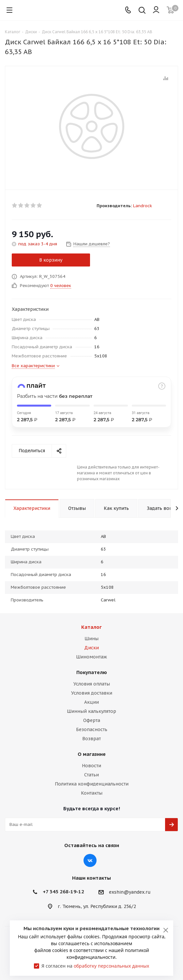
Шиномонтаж (92, 657)
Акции (92, 702)
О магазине (92, 754)
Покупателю (92, 672)
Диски (92, 648)
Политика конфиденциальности (92, 784)
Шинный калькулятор (92, 711)
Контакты (92, 793)
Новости (92, 766)
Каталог (92, 627)
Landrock (143, 206)
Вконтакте (90, 860)
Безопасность (92, 729)
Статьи (92, 775)
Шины (92, 639)
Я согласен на (95, 966)
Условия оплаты (92, 684)
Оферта (92, 720)
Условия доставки (92, 693)
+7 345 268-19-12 (63, 892)
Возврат (92, 739)
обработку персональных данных (111, 966)
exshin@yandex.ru (130, 892)
